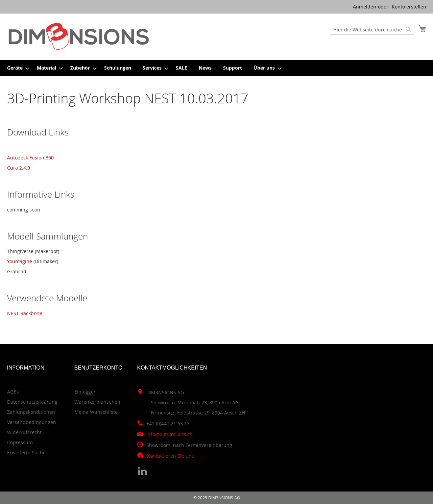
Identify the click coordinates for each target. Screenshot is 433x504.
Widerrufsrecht (24, 432)
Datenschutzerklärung (32, 402)
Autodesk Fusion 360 (30, 158)
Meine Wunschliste (96, 412)
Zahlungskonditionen (31, 412)
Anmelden (365, 7)
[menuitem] (16, 68)
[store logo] (79, 36)
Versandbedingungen (32, 422)
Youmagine (20, 261)
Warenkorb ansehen (97, 402)
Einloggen (86, 392)
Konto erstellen (409, 7)
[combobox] (372, 29)
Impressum (20, 442)
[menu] (217, 68)
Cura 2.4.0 (19, 168)
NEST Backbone (25, 313)
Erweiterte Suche (26, 452)
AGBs (13, 392)
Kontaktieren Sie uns (171, 456)
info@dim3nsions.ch (170, 434)
